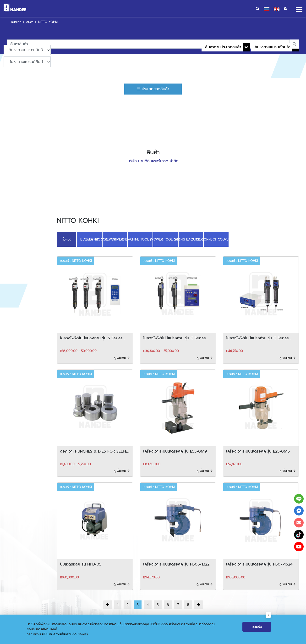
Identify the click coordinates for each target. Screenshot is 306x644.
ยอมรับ (257, 629)
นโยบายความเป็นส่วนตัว (59, 637)
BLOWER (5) (90, 239)
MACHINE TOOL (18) (140, 239)
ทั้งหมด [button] (67, 239)
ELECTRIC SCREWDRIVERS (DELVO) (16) (115, 239)
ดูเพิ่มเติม (122, 358)
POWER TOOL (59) (166, 239)
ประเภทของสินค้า (153, 89)
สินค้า (30, 22)
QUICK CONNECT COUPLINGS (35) (216, 239)
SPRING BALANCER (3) (191, 239)
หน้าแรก (16, 22)
